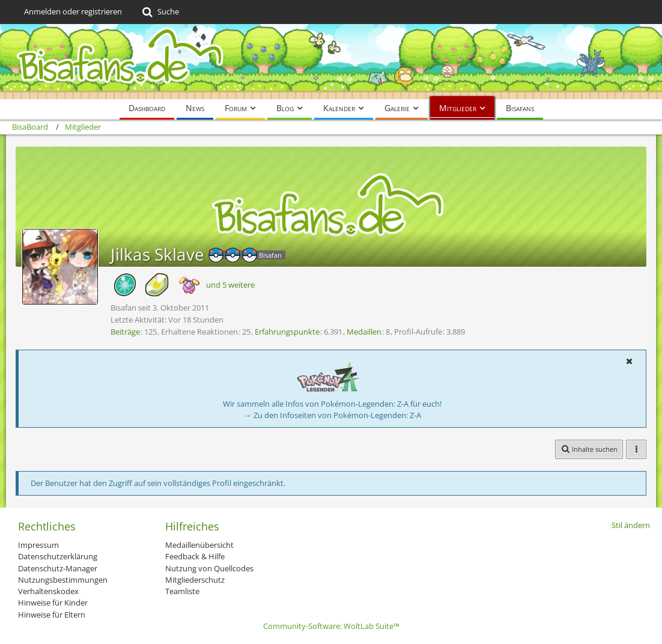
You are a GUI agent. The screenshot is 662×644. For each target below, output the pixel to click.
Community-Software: (331, 626)
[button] (629, 361)
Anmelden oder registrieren (73, 11)
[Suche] (159, 12)
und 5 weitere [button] (230, 285)
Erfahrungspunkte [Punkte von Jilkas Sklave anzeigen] (287, 332)
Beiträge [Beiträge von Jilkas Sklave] (125, 332)
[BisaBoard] (331, 62)
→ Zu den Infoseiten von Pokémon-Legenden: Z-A (333, 415)
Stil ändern (631, 525)
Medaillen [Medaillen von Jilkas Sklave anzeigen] (364, 332)
